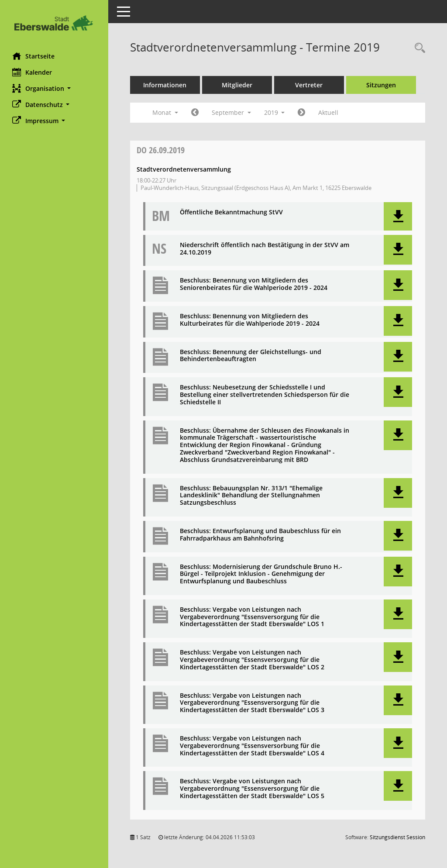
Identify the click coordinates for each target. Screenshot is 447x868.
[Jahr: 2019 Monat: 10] (303, 113)
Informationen (166, 85)
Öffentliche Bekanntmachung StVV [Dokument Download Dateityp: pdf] (232, 212)
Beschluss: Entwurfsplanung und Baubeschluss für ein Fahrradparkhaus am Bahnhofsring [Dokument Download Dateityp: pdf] (261, 535)
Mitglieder (238, 85)
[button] (55, 88)
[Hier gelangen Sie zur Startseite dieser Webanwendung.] (55, 23)
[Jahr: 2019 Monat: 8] (196, 113)
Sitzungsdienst (397, 837)
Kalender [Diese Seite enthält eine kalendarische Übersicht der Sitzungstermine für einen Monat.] (33, 72)
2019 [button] (275, 112)
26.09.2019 (162, 150)
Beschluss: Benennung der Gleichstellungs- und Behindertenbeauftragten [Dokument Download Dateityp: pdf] (251, 356)
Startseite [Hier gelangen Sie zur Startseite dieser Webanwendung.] (34, 56)
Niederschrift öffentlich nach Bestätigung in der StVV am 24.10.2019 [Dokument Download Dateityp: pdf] (265, 249)
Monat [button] (166, 112)
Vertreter (310, 85)
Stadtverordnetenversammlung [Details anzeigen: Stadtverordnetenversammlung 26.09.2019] (185, 169)
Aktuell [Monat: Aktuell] (330, 112)
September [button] (232, 112)
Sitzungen (382, 85)
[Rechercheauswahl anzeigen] (418, 48)
